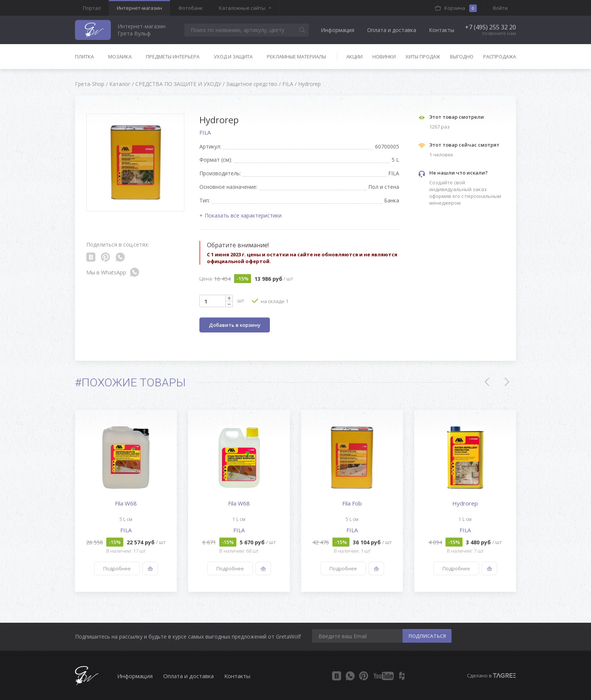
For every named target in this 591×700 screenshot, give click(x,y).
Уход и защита (233, 57)
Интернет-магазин (139, 8)
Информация (338, 30)
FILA (205, 132)
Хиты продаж (423, 57)
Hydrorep (465, 503)
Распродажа (500, 57)
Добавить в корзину (235, 325)
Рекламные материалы (296, 57)
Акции (354, 57)
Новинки (384, 57)
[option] (126, 501)
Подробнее (117, 568)
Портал (92, 8)
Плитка (84, 57)
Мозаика (120, 57)
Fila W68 (126, 503)
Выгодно (462, 57)
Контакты (442, 30)
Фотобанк (191, 8)
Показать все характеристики (243, 215)
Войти (500, 8)
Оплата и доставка (392, 30)
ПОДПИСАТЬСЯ (427, 636)
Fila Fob (352, 503)
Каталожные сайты (242, 8)
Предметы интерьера (173, 57)
